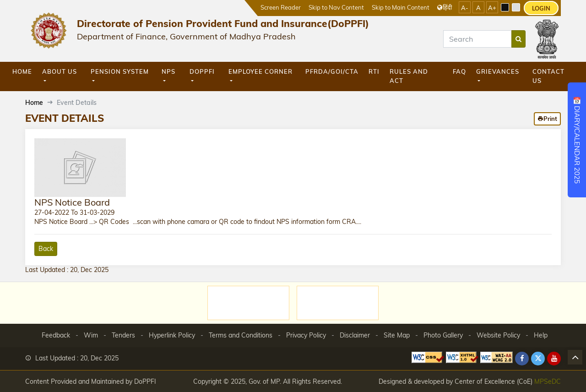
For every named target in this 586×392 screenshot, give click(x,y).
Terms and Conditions (241, 335)
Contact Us (548, 76)
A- (465, 8)
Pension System (120, 71)
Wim (91, 335)
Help (541, 335)
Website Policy (498, 335)
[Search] (477, 39)
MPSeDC (548, 381)
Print (547, 119)
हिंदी (445, 7)
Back (46, 249)
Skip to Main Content (401, 7)
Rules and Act (409, 76)
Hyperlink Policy (172, 335)
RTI (374, 71)
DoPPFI (202, 71)
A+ (492, 8)
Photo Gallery (443, 335)
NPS (168, 71)
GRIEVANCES (498, 71)
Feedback (56, 335)
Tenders (123, 335)
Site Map (397, 335)
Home (22, 71)
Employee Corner (260, 71)
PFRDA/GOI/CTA (332, 71)
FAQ (459, 71)
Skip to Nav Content (336, 7)
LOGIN (541, 8)
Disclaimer (355, 335)
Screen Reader (281, 7)
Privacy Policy (306, 335)
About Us (60, 71)
